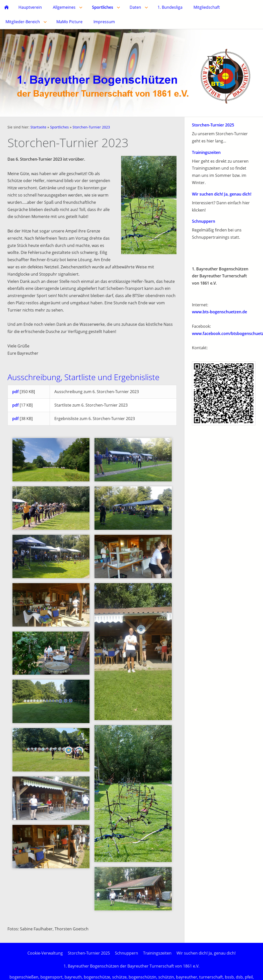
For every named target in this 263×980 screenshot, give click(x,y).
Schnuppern (204, 221)
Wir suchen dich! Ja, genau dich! (222, 194)
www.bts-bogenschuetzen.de (219, 312)
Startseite (38, 127)
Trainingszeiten (206, 152)
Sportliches (59, 127)
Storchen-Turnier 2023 (91, 127)
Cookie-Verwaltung (45, 953)
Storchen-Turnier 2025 (213, 125)
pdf (15, 392)
